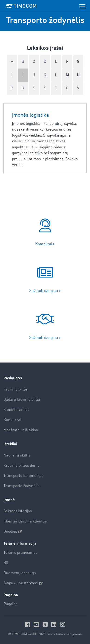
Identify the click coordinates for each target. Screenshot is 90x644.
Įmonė (9, 500)
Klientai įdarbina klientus (25, 521)
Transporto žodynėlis (21, 486)
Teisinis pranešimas (20, 553)
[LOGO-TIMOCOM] (21, 6)
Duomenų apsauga (20, 573)
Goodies (13, 532)
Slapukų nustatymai (23, 583)
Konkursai (12, 420)
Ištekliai (10, 444)
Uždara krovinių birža (22, 400)
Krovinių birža (15, 389)
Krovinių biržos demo (22, 466)
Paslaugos (13, 378)
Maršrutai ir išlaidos (21, 430)
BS (6, 563)
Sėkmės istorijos (18, 511)
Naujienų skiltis (17, 455)
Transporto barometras (23, 476)
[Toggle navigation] (82, 6)
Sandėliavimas (16, 410)
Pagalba (10, 604)
